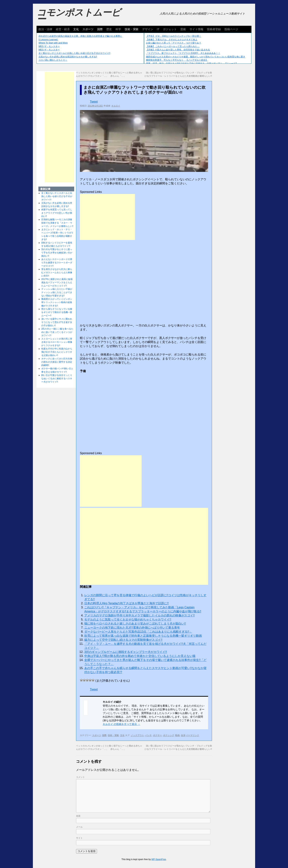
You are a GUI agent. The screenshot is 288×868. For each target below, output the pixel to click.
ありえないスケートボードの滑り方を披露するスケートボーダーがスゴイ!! (57, 263)
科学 (118, 29)
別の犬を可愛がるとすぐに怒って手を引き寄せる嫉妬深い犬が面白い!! (57, 253)
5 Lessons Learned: (48, 40)
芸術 (183, 29)
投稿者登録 (214, 29)
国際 (100, 29)
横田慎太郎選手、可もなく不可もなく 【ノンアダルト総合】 (177, 60)
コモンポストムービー (79, 16)
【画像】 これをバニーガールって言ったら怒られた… (173, 46)
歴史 (109, 29)
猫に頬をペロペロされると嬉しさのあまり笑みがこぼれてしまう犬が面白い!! (135, 624)
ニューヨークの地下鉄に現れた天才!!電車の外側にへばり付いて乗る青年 (132, 628)
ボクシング (169, 735)
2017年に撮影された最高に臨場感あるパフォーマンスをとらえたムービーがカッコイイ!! (57, 282)
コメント (80, 777)
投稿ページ (231, 29)
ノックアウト (137, 735)
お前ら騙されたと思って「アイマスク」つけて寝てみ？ (174, 43)
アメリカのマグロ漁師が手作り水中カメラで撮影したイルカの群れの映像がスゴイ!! (139, 615)
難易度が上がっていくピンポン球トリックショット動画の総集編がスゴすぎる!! (57, 302)
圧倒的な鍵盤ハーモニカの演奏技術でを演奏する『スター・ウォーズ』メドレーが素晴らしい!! (57, 223)
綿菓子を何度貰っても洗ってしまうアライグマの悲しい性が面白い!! (57, 213)
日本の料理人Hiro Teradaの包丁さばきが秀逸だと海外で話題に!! (126, 603)
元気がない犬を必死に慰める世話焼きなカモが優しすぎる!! (68, 57)
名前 (78, 816)
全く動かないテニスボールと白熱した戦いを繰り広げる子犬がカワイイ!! (74, 53)
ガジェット (170, 29)
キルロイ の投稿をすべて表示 (121, 724)
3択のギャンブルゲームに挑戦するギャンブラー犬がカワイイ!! (126, 652)
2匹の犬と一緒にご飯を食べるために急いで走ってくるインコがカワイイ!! (57, 332)
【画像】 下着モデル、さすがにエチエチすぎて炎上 (172, 40)
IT (158, 29)
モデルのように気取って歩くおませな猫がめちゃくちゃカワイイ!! (128, 619)
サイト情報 (196, 29)
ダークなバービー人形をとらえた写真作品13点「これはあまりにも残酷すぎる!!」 (138, 632)
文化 (76, 29)
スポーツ (88, 29)
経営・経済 (63, 29)
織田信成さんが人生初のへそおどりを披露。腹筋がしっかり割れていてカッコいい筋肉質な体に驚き (196, 57)
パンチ (148, 735)
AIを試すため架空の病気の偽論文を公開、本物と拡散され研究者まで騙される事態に (80, 36)
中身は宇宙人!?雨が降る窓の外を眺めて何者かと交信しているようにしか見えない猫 (140, 656)
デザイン (148, 29)
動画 (177, 735)
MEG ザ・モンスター (49, 46)
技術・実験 (132, 29)
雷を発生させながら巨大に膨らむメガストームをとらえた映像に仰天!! (57, 273)
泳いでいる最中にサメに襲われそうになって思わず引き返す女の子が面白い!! (57, 322)
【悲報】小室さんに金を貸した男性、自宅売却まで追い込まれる (178, 50)
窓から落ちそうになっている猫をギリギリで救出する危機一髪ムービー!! (57, 312)
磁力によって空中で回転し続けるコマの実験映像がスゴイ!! (123, 640)
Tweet (94, 102)
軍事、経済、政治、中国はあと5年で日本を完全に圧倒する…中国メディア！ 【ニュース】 (192, 63)
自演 (183, 735)
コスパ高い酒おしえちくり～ (53, 60)
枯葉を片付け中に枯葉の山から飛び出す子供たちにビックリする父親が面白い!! (57, 352)
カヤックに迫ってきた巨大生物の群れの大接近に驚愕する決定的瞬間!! (57, 362)
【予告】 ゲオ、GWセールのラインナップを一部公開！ (174, 36)
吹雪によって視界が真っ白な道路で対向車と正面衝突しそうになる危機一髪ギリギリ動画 (143, 636)
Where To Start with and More (53, 43)
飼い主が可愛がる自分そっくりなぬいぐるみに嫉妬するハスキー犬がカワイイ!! (57, 379)
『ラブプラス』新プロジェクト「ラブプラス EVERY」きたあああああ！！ (183, 53)
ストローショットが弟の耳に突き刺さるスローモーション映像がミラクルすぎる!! (57, 342)
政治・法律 (45, 29)
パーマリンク (192, 735)
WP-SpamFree (159, 859)
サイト (79, 838)
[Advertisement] (107, 217)
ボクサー (157, 735)
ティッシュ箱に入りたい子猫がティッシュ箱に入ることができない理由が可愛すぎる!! (57, 292)
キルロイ (116, 106)
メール (79, 827)
